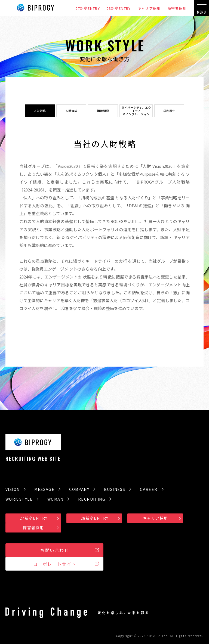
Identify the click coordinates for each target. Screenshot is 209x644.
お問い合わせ (55, 550)
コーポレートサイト (55, 564)
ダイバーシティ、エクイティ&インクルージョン (136, 111)
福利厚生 (173, 111)
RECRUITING (92, 499)
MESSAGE (44, 489)
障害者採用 (177, 8)
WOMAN (55, 499)
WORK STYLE (19, 499)
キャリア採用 (149, 8)
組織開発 (100, 111)
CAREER (149, 489)
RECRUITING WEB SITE (33, 448)
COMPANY (79, 489)
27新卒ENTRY (88, 8)
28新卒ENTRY (119, 8)
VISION (13, 489)
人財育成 (68, 111)
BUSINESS (115, 489)
